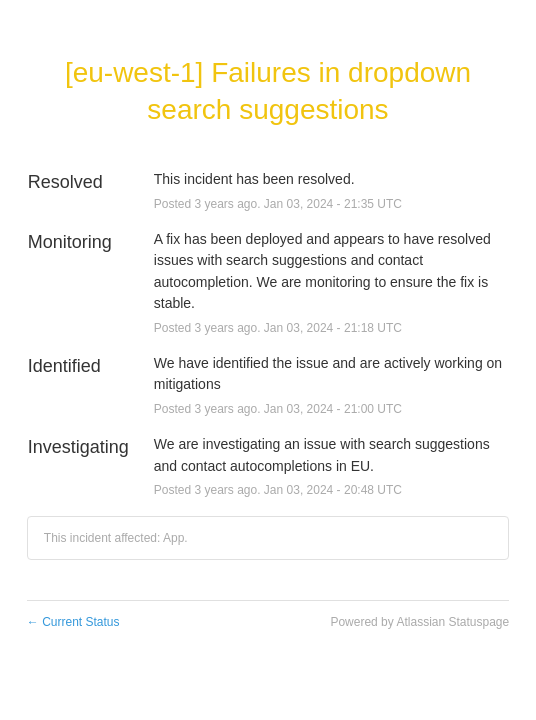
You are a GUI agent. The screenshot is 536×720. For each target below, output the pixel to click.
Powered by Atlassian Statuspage (419, 622)
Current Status (73, 622)
